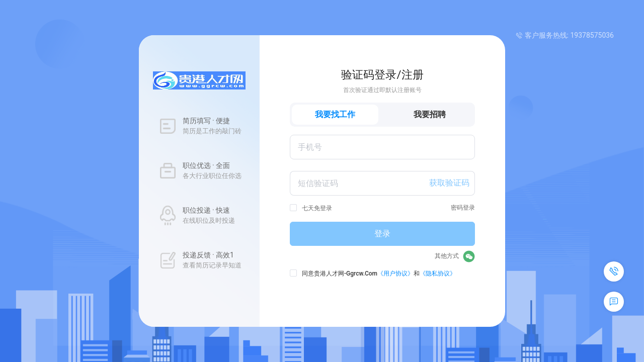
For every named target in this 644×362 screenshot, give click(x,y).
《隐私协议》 (438, 274)
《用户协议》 (395, 274)
